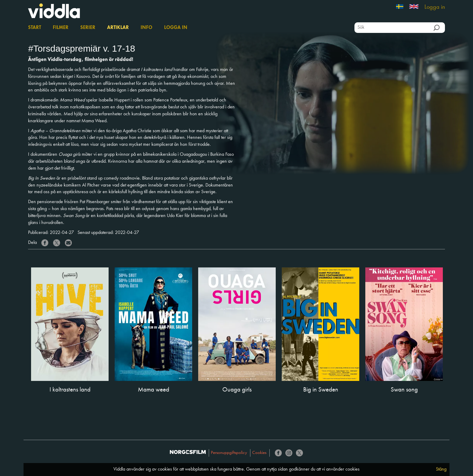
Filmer (61, 28)
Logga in (435, 7)
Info (146, 28)
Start (35, 28)
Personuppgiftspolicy (229, 453)
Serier (88, 28)
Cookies (259, 453)
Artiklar (118, 28)
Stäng (441, 469)
